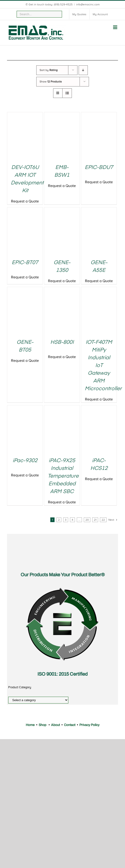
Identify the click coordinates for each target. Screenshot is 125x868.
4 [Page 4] (72, 520)
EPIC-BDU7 (99, 168)
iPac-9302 (25, 461)
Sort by (49, 70)
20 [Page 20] (87, 520)
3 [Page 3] (66, 520)
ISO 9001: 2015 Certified (62, 674)
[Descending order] (83, 70)
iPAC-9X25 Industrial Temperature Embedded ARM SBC (63, 476)
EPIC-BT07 (25, 263)
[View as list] (67, 93)
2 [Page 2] (59, 520)
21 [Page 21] (95, 520)
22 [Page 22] (103, 520)
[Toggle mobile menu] (116, 27)
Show (51, 82)
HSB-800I (62, 342)
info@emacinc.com (88, 4)
